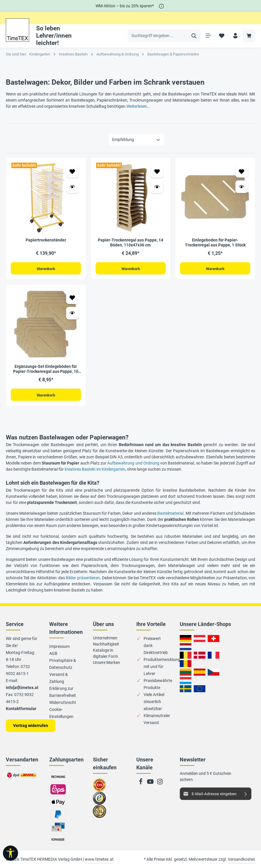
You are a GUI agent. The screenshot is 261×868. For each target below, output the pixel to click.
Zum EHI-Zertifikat (101, 787)
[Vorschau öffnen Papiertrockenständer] (72, 187)
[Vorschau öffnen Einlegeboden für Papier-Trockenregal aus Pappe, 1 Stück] (242, 187)
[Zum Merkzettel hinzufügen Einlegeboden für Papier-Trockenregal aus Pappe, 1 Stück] (242, 171)
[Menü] (208, 36)
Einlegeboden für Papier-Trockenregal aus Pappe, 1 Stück (215, 243)
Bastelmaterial (170, 514)
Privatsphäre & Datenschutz (63, 664)
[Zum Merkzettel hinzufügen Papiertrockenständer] (72, 171)
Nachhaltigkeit (106, 644)
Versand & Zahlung (59, 678)
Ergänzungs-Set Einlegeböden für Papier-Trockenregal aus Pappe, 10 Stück (46, 369)
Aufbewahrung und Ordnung (133, 464)
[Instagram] (160, 783)
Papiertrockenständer (46, 240)
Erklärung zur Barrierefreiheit (63, 692)
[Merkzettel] (222, 36)
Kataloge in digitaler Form (105, 653)
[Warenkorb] (249, 36)
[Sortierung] (136, 140)
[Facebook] (141, 783)
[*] (162, 6)
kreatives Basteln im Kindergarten (95, 470)
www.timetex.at (99, 859)
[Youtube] (151, 783)
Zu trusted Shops (99, 801)
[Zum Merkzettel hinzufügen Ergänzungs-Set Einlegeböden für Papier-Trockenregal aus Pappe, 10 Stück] (72, 298)
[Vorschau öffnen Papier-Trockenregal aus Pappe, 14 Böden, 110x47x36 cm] (157, 187)
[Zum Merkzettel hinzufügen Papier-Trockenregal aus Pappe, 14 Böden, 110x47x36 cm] (157, 171)
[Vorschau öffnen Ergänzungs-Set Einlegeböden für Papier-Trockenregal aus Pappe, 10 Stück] (72, 313)
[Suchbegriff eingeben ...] (157, 36)
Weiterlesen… (138, 106)
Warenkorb (46, 269)
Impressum (59, 646)
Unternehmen (105, 638)
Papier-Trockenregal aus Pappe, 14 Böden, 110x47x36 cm (130, 243)
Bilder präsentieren (83, 578)
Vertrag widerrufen (31, 726)
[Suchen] (194, 36)
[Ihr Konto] (235, 36)
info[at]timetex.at (22, 688)
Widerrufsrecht (63, 702)
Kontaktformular (21, 709)
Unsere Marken (106, 662)
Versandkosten (241, 859)
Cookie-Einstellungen (61, 713)
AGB (53, 653)
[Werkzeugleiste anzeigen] (10, 853)
